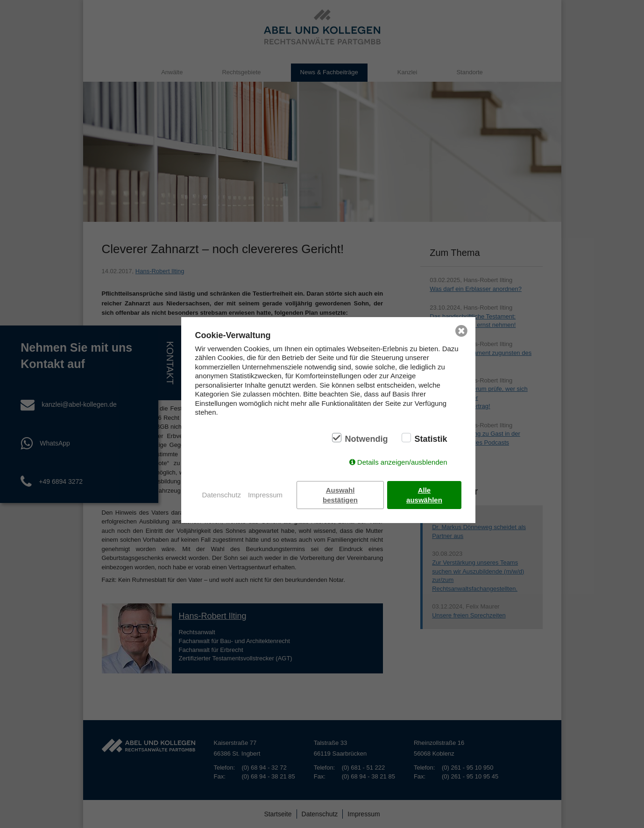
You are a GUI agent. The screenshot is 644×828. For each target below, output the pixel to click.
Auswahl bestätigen (340, 495)
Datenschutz (222, 495)
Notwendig (366, 439)
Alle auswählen (424, 495)
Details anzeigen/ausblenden (402, 462)
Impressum (265, 495)
